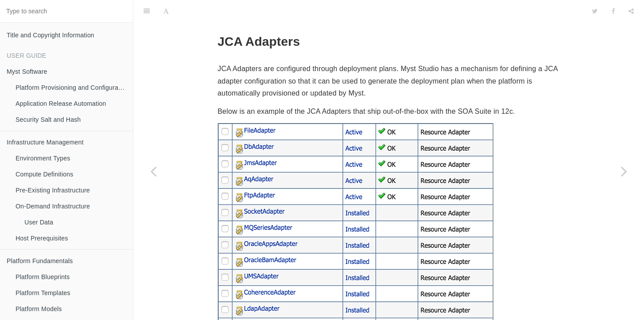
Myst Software (27, 72)
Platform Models (39, 309)
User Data (39, 222)
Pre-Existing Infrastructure (53, 190)
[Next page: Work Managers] (624, 171)
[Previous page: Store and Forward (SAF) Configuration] (153, 171)
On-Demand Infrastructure (53, 206)
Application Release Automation (61, 104)
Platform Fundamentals (40, 261)
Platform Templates (43, 293)
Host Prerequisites (42, 238)
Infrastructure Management (45, 142)
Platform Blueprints (43, 277)
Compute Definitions (44, 174)
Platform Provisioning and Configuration (72, 88)
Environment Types (43, 158)
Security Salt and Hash (48, 120)
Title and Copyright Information (50, 35)
